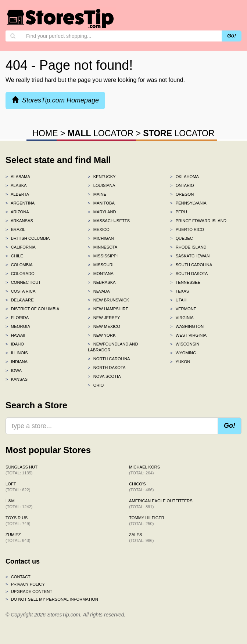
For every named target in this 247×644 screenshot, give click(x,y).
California (21, 247)
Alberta (17, 194)
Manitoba (101, 203)
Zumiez (18, 538)
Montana (101, 274)
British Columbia (28, 238)
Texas (180, 291)
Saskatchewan (190, 256)
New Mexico (104, 326)
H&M (19, 504)
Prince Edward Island (198, 221)
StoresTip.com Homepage (55, 100)
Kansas (17, 379)
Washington (187, 326)
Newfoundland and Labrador (113, 347)
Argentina (20, 203)
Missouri (101, 265)
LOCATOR (101, 133)
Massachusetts (109, 221)
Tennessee (185, 282)
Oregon (182, 194)
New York (102, 335)
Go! (232, 36)
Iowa (14, 370)
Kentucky (102, 177)
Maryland (102, 212)
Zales (141, 538)
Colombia (19, 265)
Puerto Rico (187, 229)
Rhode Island (188, 247)
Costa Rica (21, 291)
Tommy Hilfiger (147, 521)
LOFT (18, 487)
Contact (18, 577)
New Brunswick (108, 300)
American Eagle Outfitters (161, 504)
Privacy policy (25, 584)
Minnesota (103, 247)
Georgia (18, 326)
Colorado (20, 274)
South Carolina (191, 265)
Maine (97, 194)
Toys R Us (18, 521)
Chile (14, 256)
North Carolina (109, 359)
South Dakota (189, 274)
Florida (17, 318)
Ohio (96, 385)
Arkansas (19, 221)
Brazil (15, 229)
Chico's (141, 487)
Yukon (180, 362)
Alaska (16, 185)
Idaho (15, 344)
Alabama (18, 177)
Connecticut (23, 282)
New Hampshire (108, 309)
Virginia (182, 318)
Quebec (182, 238)
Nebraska (102, 282)
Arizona (17, 212)
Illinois (17, 353)
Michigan (101, 238)
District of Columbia (32, 309)
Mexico (99, 229)
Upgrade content (29, 591)
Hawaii (15, 335)
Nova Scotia (104, 376)
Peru (179, 212)
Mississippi (103, 256)
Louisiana (101, 185)
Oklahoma (185, 177)
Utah (178, 300)
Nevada (99, 291)
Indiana (17, 362)
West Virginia (188, 335)
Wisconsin (185, 344)
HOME (45, 133)
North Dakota (107, 368)
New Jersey (104, 318)
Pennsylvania (188, 203)
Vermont (183, 309)
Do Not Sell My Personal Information (52, 599)
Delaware (20, 300)
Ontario (182, 185)
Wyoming (183, 353)
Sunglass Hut (22, 470)
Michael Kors (144, 470)
